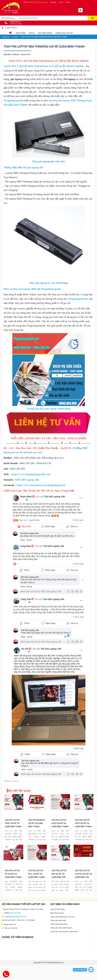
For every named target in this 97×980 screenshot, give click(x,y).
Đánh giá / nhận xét (12, 781)
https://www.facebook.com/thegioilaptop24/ (41, 485)
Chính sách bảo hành (58, 920)
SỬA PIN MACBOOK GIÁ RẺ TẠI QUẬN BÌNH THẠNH (37, 823)
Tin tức (61, 2)
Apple (32, 33)
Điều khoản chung (57, 913)
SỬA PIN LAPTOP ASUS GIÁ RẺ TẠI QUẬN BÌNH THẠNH (60, 823)
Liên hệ (68, 2)
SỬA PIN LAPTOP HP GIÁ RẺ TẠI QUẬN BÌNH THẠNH (13, 874)
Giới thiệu (53, 2)
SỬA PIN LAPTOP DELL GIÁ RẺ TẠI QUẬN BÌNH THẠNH (37, 874)
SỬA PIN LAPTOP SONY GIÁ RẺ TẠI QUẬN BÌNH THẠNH (13, 823)
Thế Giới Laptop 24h (27, 480)
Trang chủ (6, 37)
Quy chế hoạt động (57, 909)
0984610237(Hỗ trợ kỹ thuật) (38, 2)
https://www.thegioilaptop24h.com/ (31, 474)
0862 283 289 (15, 913)
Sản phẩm (21, 33)
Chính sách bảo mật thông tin (61, 928)
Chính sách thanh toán (59, 924)
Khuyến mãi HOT (11, 28)
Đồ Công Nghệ (45, 33)
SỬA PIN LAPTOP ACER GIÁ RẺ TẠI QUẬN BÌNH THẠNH (83, 823)
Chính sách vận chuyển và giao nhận (64, 932)
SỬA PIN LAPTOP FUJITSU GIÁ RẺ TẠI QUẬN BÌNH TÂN (83, 874)
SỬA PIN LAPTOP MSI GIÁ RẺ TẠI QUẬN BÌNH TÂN (59, 874)
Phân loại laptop (64, 33)
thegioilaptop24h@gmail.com (16, 917)
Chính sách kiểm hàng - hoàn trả (62, 917)
